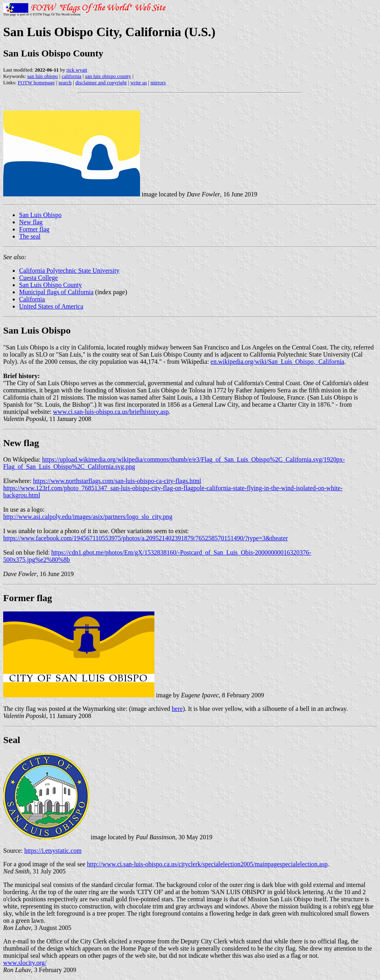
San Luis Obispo (40, 215)
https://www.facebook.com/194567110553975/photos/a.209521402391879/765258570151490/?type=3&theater (145, 538)
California (32, 299)
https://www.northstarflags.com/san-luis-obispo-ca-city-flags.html (117, 481)
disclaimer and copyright (101, 82)
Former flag (34, 229)
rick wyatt (77, 70)
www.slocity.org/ (25, 963)
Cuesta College (38, 278)
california (72, 76)
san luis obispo (42, 76)
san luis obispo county (108, 76)
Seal (12, 740)
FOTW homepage (36, 82)
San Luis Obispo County (51, 285)
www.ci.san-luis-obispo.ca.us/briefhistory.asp (111, 412)
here (177, 709)
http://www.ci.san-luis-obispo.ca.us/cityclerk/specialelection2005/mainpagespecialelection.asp (208, 864)
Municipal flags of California (56, 292)
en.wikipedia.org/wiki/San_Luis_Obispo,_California (277, 362)
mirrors (158, 82)
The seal (30, 236)
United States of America (51, 306)
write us (139, 82)
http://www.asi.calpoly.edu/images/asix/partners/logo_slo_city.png (88, 517)
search (65, 82)
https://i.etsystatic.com (53, 851)
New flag (31, 222)
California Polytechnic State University (69, 271)
